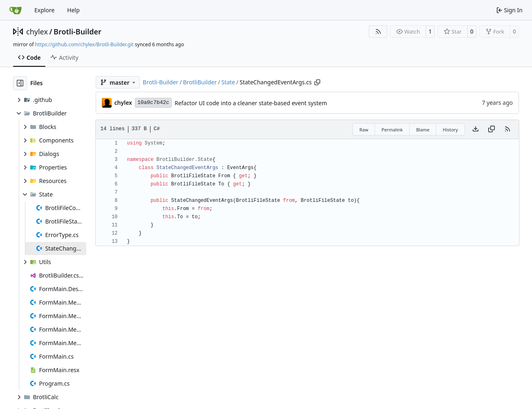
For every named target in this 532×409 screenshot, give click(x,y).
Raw (364, 130)
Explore (44, 10)
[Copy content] (492, 129)
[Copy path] (317, 82)
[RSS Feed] (378, 32)
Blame (423, 130)
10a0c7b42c (153, 103)
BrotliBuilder (200, 82)
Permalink (392, 130)
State (228, 82)
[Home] (16, 10)
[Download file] (476, 129)
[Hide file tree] (20, 83)
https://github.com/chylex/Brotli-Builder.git (84, 44)
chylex (37, 32)
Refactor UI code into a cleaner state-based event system (251, 103)
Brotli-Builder (77, 32)
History (450, 130)
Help (73, 10)
